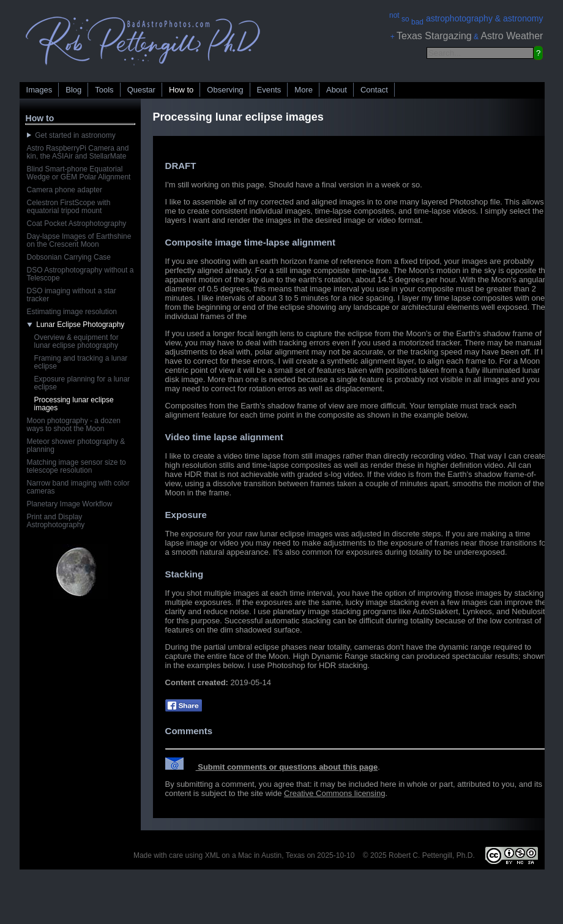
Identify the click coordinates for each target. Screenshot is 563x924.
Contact (374, 90)
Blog (73, 90)
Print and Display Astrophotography (56, 521)
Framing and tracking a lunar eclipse (81, 362)
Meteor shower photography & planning (76, 445)
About (337, 90)
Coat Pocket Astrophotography (77, 223)
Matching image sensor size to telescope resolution (76, 466)
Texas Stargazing (434, 36)
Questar (141, 90)
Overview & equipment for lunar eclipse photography (76, 341)
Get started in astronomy (71, 135)
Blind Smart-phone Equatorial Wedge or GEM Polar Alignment (79, 173)
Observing (225, 90)
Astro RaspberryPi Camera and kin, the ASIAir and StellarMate (78, 152)
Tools (104, 90)
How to (181, 90)
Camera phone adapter (65, 190)
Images (39, 90)
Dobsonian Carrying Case (69, 257)
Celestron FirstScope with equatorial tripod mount (69, 207)
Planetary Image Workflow (70, 504)
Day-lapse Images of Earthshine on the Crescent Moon (79, 240)
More (304, 90)
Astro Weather (512, 36)
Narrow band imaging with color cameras (78, 487)
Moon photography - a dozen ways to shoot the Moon (74, 425)
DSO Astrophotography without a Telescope (80, 274)
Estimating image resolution (72, 312)
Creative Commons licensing (334, 793)
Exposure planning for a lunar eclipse (82, 383)
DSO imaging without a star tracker (72, 295)
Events (269, 90)
